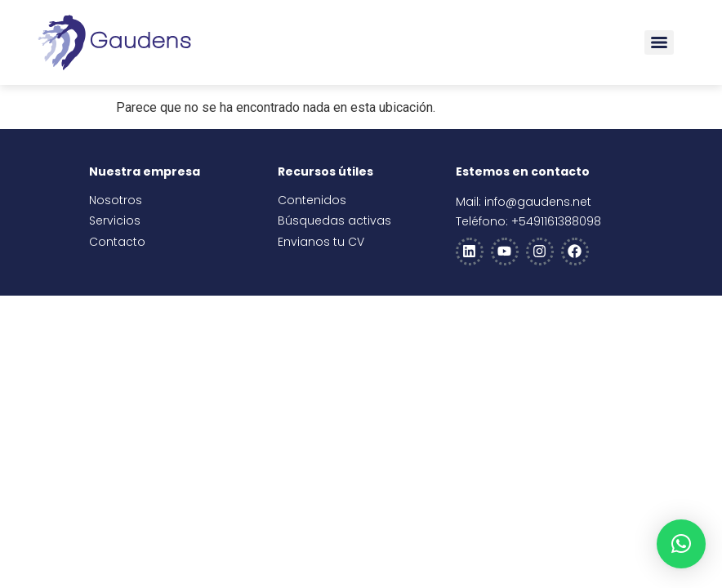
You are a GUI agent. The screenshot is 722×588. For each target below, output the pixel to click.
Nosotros (116, 200)
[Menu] (659, 42)
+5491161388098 (556, 221)
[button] (681, 544)
